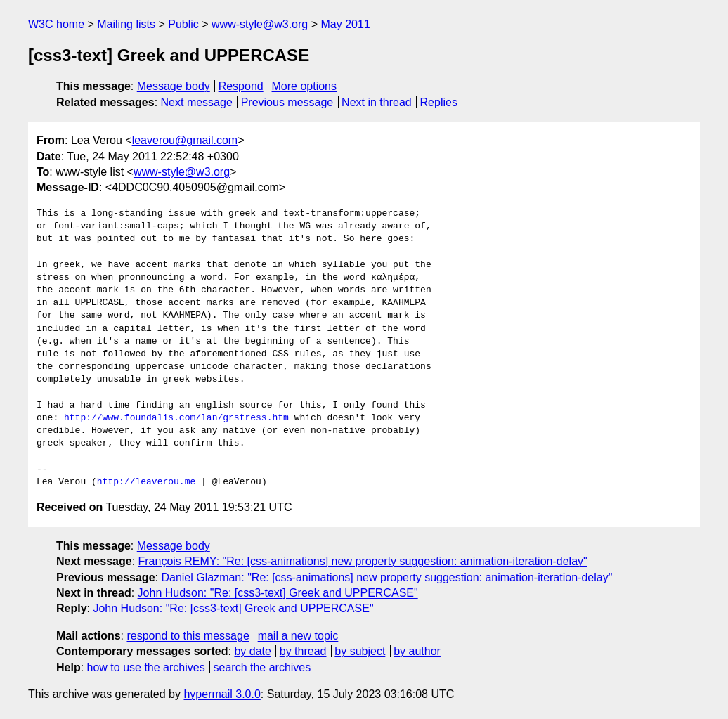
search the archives (262, 667)
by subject (360, 651)
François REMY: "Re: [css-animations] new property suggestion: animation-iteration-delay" (363, 561)
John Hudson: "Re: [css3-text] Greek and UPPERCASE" (278, 593)
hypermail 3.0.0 (222, 694)
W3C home (56, 24)
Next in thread (377, 102)
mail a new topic (298, 636)
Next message (197, 102)
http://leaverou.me (146, 482)
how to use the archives (146, 667)
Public (183, 24)
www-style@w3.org (260, 24)
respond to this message (188, 636)
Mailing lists (126, 24)
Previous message (287, 102)
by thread (303, 651)
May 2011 (345, 24)
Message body (174, 86)
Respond (241, 86)
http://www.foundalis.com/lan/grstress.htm (176, 418)
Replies (439, 102)
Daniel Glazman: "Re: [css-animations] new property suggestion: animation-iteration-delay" (386, 577)
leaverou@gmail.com (185, 140)
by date (252, 651)
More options (305, 86)
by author (417, 651)
